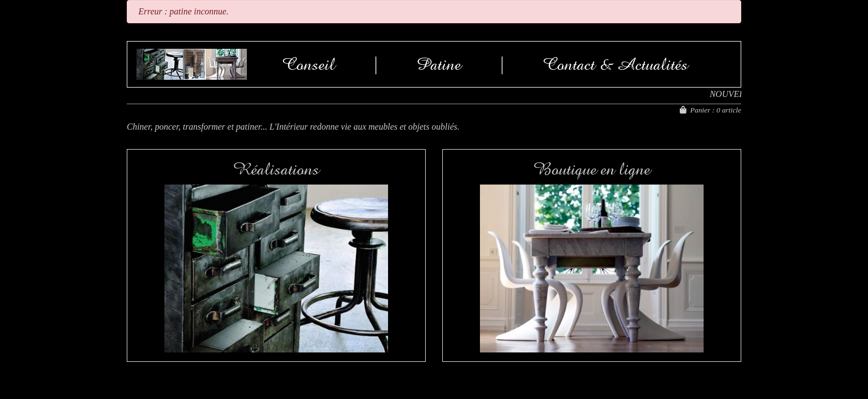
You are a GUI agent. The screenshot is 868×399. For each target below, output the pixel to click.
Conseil (309, 64)
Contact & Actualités (616, 64)
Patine (439, 64)
